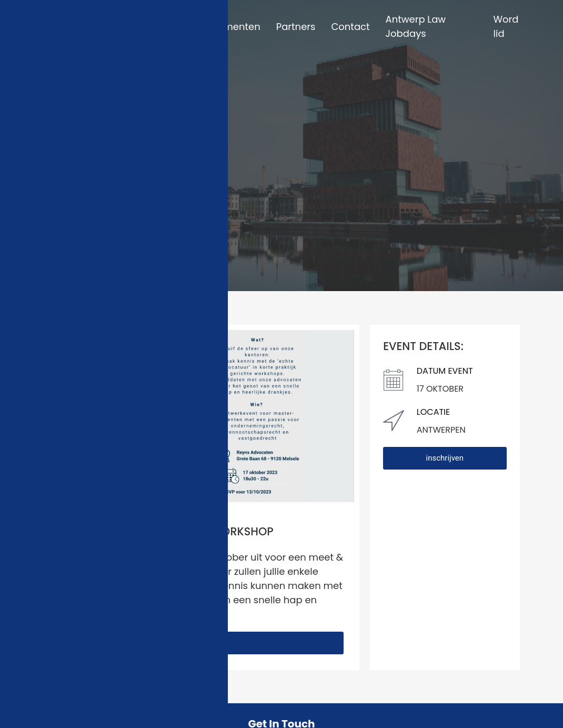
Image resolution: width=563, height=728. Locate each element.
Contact (350, 27)
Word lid (506, 26)
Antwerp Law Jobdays (416, 26)
